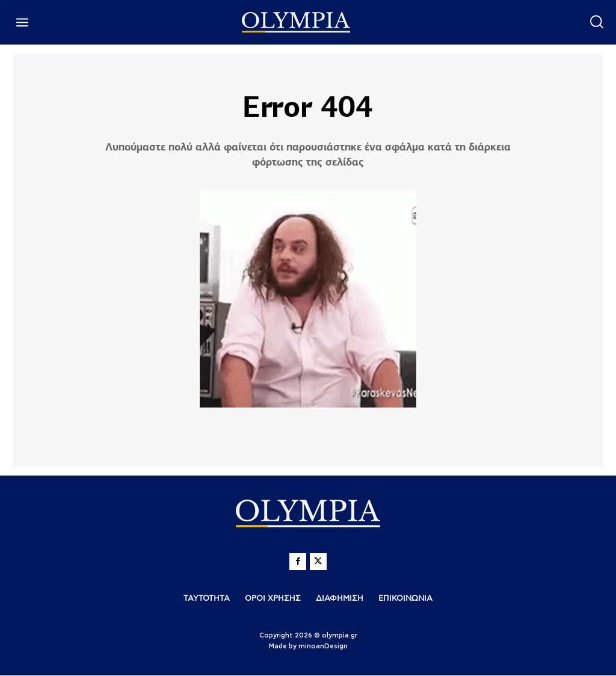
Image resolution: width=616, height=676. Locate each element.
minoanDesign (323, 647)
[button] (596, 21)
